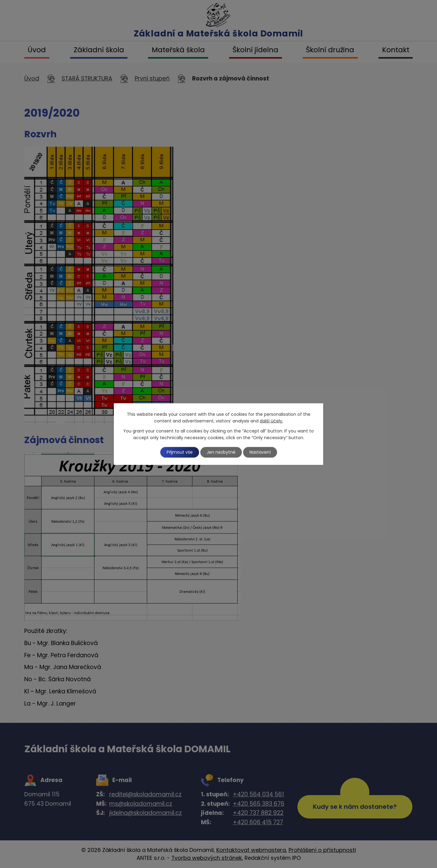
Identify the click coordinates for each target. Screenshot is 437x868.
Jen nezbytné (221, 452)
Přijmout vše (180, 452)
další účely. (271, 421)
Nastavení (260, 452)
